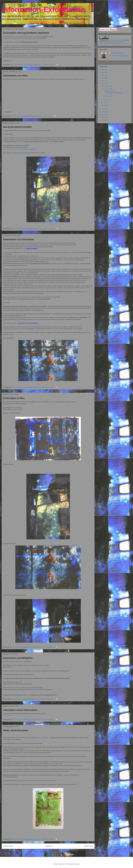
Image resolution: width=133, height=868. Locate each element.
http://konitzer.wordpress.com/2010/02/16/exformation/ (19, 149)
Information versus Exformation (20, 710)
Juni (105, 102)
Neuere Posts (8, 846)
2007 (103, 117)
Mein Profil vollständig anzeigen (119, 56)
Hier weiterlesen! (8, 715)
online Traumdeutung (44, 738)
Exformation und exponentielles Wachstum (26, 33)
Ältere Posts (89, 846)
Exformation (103, 40)
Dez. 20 (108, 89)
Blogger (77, 864)
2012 (103, 84)
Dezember (107, 86)
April (105, 105)
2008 (103, 114)
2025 (103, 70)
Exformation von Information (19, 239)
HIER (12, 61)
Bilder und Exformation (16, 730)
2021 (103, 75)
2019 (103, 78)
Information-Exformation (43, 9)
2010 (103, 109)
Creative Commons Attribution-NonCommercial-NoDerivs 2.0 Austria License (114, 43)
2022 (103, 72)
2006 (103, 120)
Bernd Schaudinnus (116, 40)
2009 (103, 112)
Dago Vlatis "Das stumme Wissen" (28, 323)
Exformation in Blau (14, 398)
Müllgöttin (21, 662)
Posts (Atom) (52, 851)
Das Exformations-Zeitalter (18, 127)
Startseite (49, 846)
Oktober (106, 100)
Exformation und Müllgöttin (18, 658)
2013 (103, 81)
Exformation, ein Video (15, 76)
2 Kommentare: (47, 116)
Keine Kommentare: (49, 65)
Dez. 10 (108, 96)
